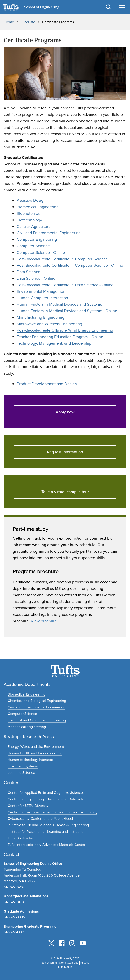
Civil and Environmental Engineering (49, 233)
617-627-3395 (14, 917)
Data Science (28, 272)
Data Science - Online (36, 278)
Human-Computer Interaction (42, 298)
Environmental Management (42, 291)
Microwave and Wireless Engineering (49, 324)
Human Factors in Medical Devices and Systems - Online (67, 311)
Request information (65, 452)
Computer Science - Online (41, 252)
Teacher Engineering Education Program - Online (60, 337)
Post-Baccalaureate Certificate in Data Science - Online (65, 285)
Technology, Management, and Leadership (54, 343)
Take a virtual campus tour (65, 492)
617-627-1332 (14, 932)
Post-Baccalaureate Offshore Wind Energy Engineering (65, 330)
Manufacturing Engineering (41, 317)
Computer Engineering (37, 239)
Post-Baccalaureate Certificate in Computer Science (62, 259)
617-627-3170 (14, 902)
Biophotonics (28, 213)
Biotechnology (29, 220)
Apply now (65, 412)
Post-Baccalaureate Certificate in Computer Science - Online (70, 265)
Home (9, 22)
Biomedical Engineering (38, 207)
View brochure (44, 621)
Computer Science (33, 246)
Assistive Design (31, 200)
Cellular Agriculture (34, 227)
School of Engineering (42, 7)
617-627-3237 (14, 887)
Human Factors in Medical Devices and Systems (59, 304)
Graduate (28, 22)
